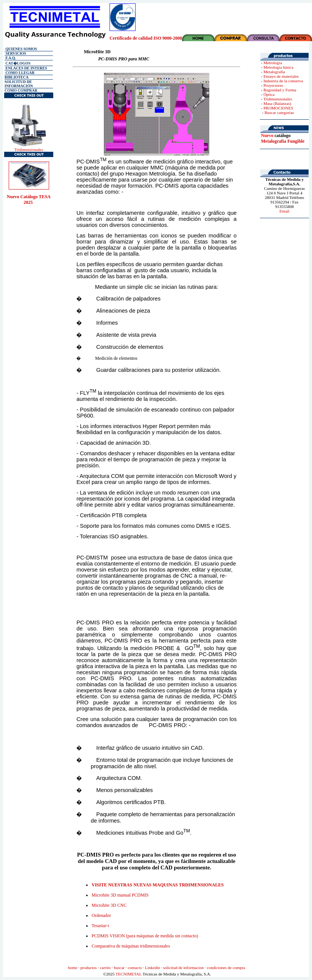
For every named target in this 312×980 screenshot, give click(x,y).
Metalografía (274, 72)
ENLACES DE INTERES (26, 68)
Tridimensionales (29, 149)
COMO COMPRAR (21, 90)
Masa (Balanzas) (277, 103)
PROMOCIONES (278, 108)
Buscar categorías (279, 112)
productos (89, 968)
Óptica (269, 94)
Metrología (273, 63)
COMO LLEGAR (20, 73)
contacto (135, 968)
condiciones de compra (226, 968)
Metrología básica (278, 67)
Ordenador (101, 915)
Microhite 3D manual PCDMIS (120, 895)
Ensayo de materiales (281, 76)
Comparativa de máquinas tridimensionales (131, 946)
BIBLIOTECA (16, 77)
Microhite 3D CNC (109, 905)
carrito (105, 968)
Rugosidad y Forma (280, 90)
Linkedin (153, 968)
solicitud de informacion (184, 968)
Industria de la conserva (283, 81)
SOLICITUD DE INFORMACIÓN (19, 84)
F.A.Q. (10, 58)
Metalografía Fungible (283, 141)
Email (284, 211)
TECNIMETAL (129, 974)
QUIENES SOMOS (21, 49)
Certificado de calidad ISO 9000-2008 (146, 38)
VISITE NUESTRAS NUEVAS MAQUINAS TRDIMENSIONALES (158, 885)
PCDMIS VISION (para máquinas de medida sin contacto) (145, 936)
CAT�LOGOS (17, 63)
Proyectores (273, 85)
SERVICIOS (15, 53)
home (73, 968)
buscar (119, 968)
